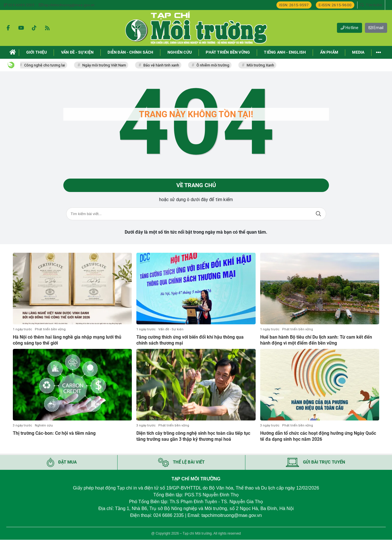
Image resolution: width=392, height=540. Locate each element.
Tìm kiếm (318, 214)
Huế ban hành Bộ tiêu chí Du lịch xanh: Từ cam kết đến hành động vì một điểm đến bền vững (316, 340)
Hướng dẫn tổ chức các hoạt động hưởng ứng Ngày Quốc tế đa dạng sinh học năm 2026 (318, 436)
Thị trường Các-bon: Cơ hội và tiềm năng (54, 433)
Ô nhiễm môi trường (214, 65)
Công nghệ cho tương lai (46, 65)
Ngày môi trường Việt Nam (106, 65)
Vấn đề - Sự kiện (171, 329)
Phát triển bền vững (50, 329)
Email (376, 28)
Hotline (349, 28)
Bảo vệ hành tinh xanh (163, 65)
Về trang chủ (196, 185)
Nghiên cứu (44, 425)
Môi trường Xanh (262, 65)
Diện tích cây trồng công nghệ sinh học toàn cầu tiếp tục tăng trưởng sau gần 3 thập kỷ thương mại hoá (193, 436)
